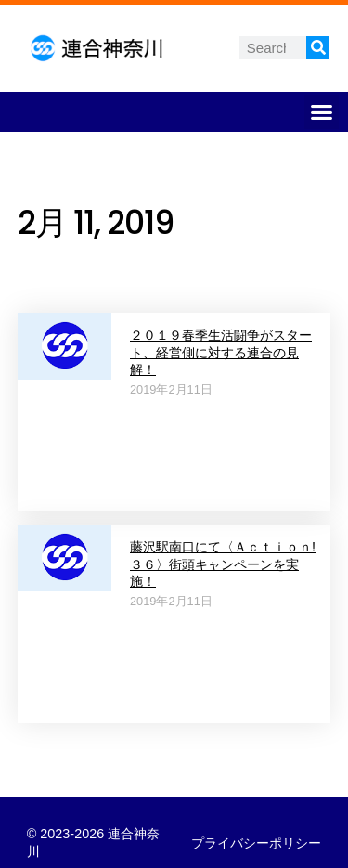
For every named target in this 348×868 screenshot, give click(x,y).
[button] (322, 112)
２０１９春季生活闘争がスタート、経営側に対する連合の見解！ (221, 352)
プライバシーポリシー (256, 843)
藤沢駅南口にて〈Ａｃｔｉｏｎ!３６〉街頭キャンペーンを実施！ (223, 564)
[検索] (318, 48)
